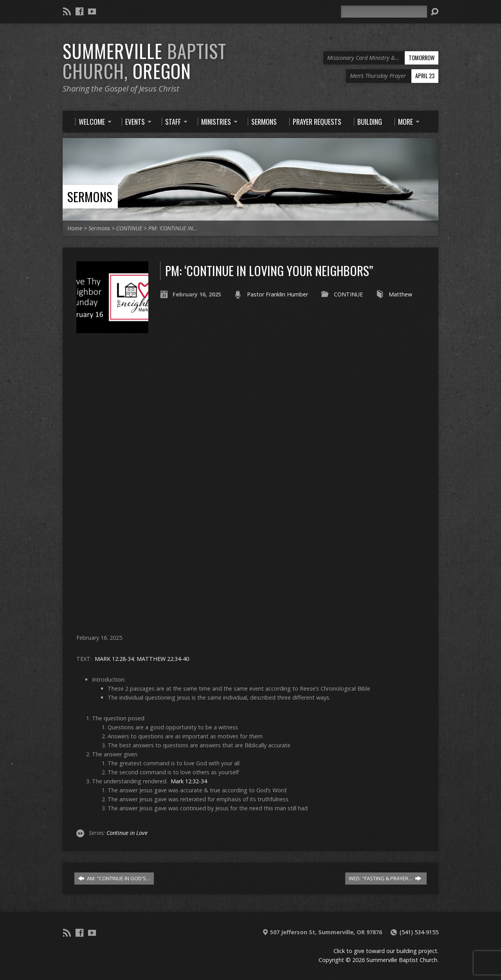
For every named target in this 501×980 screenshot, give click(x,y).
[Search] (384, 12)
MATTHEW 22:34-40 (163, 659)
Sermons (90, 197)
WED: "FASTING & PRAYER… (385, 878)
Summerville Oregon (144, 61)
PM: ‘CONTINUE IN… (173, 228)
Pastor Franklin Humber (278, 294)
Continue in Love (127, 833)
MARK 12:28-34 (114, 659)
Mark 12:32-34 (189, 781)
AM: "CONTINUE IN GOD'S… (114, 878)
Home (75, 228)
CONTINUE (129, 228)
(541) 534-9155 (419, 932)
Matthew (400, 294)
